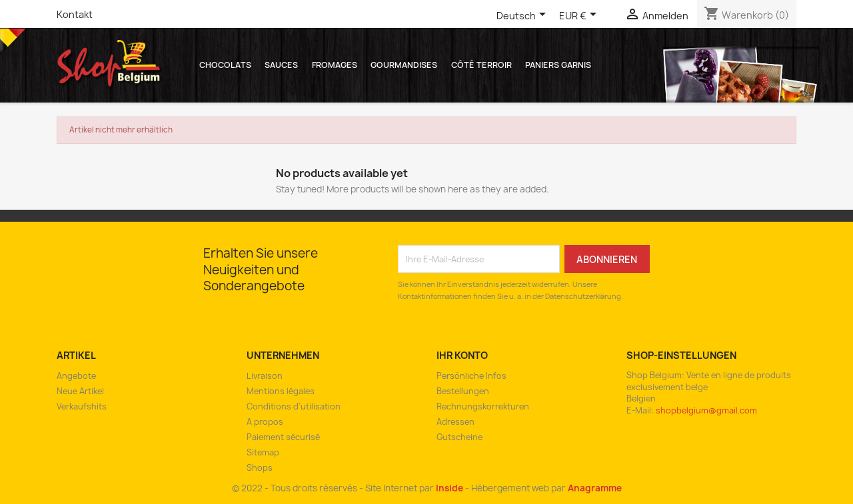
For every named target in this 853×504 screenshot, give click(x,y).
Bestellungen (463, 391)
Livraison (265, 376)
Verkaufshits (82, 406)
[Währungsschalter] (580, 17)
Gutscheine (459, 437)
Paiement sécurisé (283, 437)
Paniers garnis (558, 65)
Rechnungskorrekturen (483, 406)
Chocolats (225, 65)
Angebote (76, 376)
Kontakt (75, 14)
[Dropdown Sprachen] (523, 17)
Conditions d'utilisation (294, 406)
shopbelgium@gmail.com (706, 410)
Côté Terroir (481, 65)
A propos (265, 422)
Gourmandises (404, 65)
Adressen (455, 422)
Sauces (281, 65)
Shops (260, 468)
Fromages (335, 65)
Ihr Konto (462, 355)
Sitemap (263, 452)
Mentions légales (281, 391)
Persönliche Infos (471, 376)
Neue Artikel (80, 391)
